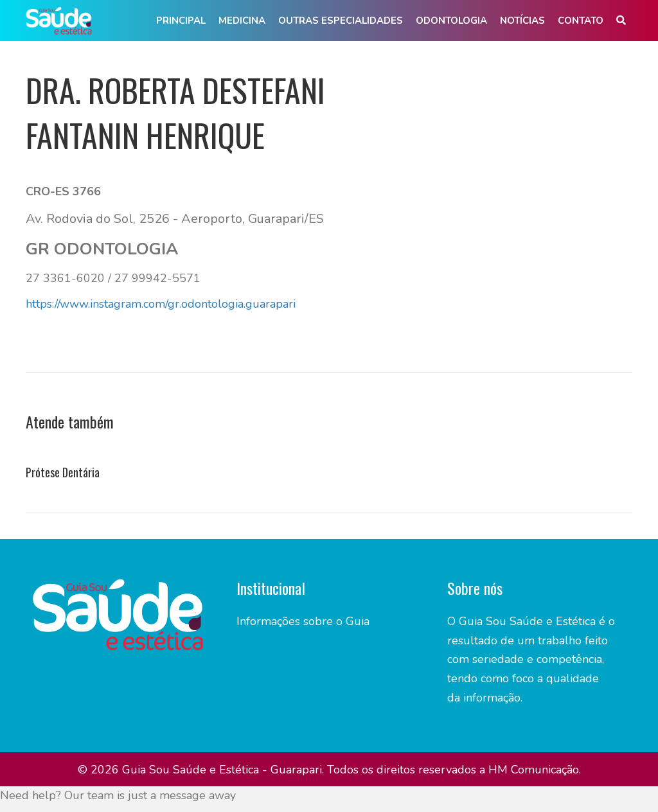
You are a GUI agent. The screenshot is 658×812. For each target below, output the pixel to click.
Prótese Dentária (63, 472)
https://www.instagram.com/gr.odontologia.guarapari (161, 304)
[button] (621, 21)
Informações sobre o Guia (303, 621)
